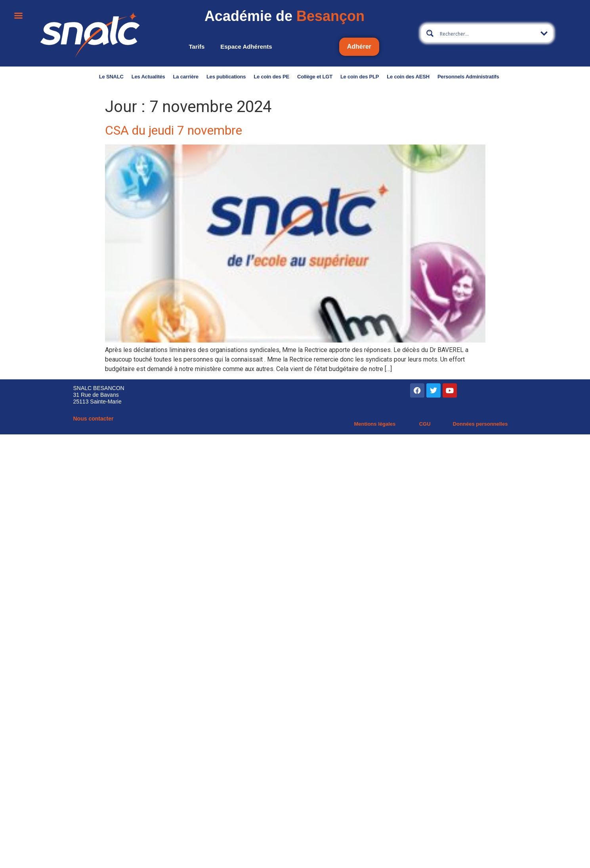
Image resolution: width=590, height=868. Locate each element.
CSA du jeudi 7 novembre (174, 130)
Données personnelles (480, 424)
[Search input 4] (487, 33)
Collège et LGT (315, 77)
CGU (425, 424)
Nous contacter (94, 419)
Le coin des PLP (360, 77)
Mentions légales (375, 424)
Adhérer (359, 47)
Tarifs (197, 47)
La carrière (186, 77)
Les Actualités (148, 77)
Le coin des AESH (408, 77)
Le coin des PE (271, 77)
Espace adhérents (246, 47)
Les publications (226, 77)
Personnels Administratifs (468, 77)
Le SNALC (111, 77)
